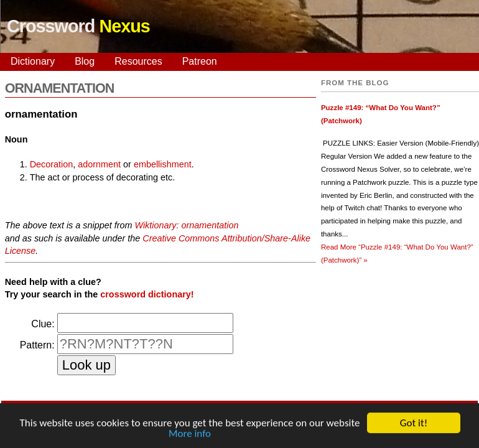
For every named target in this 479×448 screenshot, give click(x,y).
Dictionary (33, 61)
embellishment (163, 164)
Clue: (43, 324)
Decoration (52, 164)
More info (190, 435)
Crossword (78, 26)
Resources (138, 61)
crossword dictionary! (147, 294)
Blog (85, 61)
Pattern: (37, 345)
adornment (99, 164)
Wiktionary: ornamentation (186, 225)
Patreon (200, 61)
